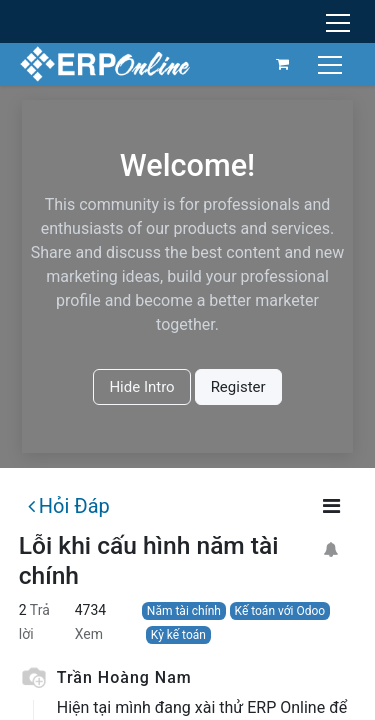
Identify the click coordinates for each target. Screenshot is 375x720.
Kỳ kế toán (178, 635)
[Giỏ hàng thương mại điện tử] (283, 64)
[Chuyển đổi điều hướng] (332, 63)
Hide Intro (141, 387)
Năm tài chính (184, 611)
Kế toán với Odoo (280, 611)
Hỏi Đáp (69, 506)
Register (238, 387)
